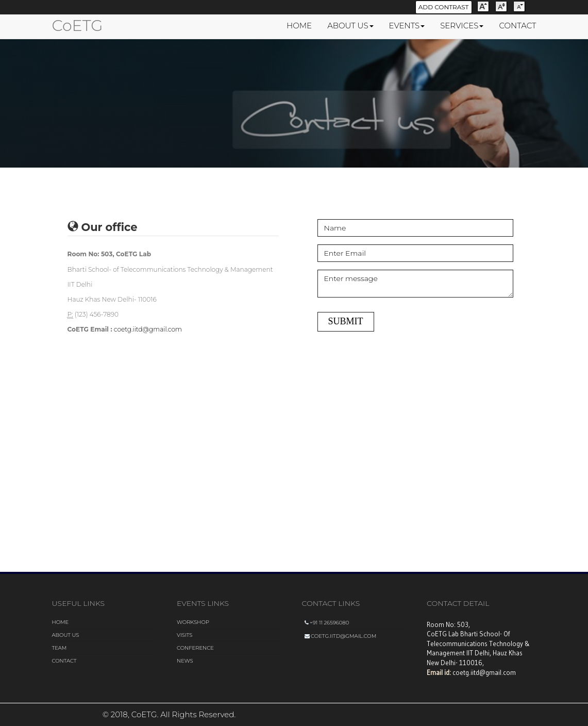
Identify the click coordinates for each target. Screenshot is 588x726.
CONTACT (517, 26)
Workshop (193, 622)
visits (184, 635)
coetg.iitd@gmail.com (148, 329)
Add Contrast (444, 7)
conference (195, 648)
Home (61, 622)
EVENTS (407, 26)
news (185, 661)
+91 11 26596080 (327, 623)
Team (60, 648)
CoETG (78, 26)
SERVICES (462, 26)
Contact (64, 661)
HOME (299, 26)
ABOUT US (350, 26)
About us (66, 635)
